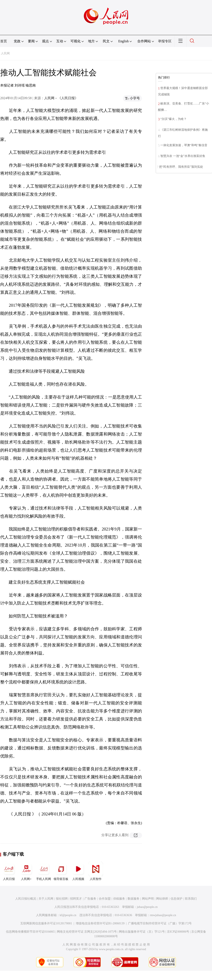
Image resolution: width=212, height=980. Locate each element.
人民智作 (96, 871)
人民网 (5, 53)
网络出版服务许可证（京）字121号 (142, 932)
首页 (4, 41)
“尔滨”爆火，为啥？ (173, 119)
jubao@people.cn (147, 907)
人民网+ (26, 871)
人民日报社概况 (26, 899)
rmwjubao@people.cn (163, 915)
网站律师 (162, 899)
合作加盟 (105, 899)
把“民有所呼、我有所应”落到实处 (181, 167)
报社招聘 (62, 899)
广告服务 (90, 899)
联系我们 (191, 899)
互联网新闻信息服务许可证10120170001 (46, 923)
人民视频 (78, 871)
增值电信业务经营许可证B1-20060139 (100, 923)
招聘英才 (76, 899)
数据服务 (134, 899)
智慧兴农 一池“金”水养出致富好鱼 (183, 156)
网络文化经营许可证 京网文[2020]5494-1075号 (87, 932)
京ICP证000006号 (178, 932)
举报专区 (165, 41)
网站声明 (148, 899)
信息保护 (176, 899)
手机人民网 (44, 871)
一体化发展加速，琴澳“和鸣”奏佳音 (184, 145)
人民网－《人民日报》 (61, 98)
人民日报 (9, 871)
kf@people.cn (68, 915)
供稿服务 (119, 899)
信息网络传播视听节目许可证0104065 (30, 932)
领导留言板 (61, 871)
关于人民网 (46, 899)
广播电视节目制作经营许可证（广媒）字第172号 (160, 923)
